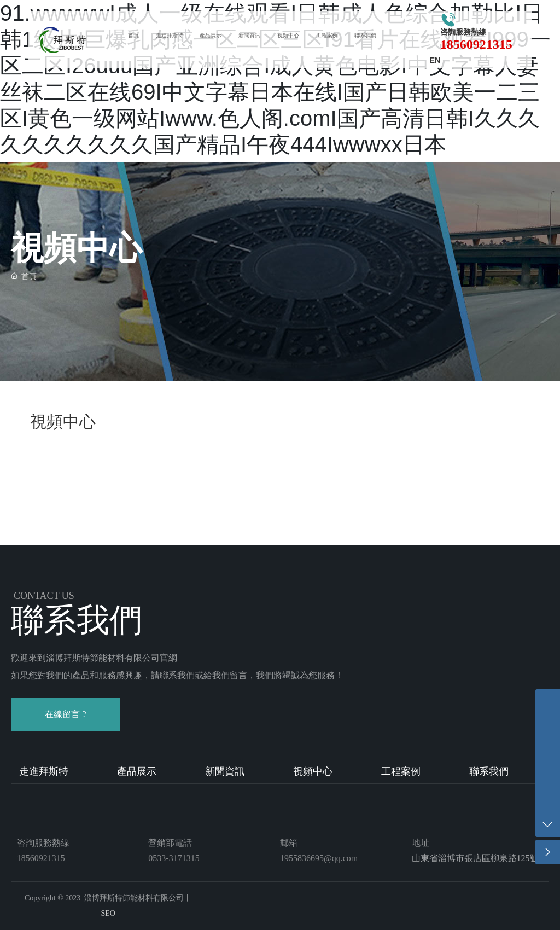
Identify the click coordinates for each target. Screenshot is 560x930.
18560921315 (476, 44)
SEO (108, 913)
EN (435, 60)
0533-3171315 (174, 858)
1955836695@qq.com (319, 858)
